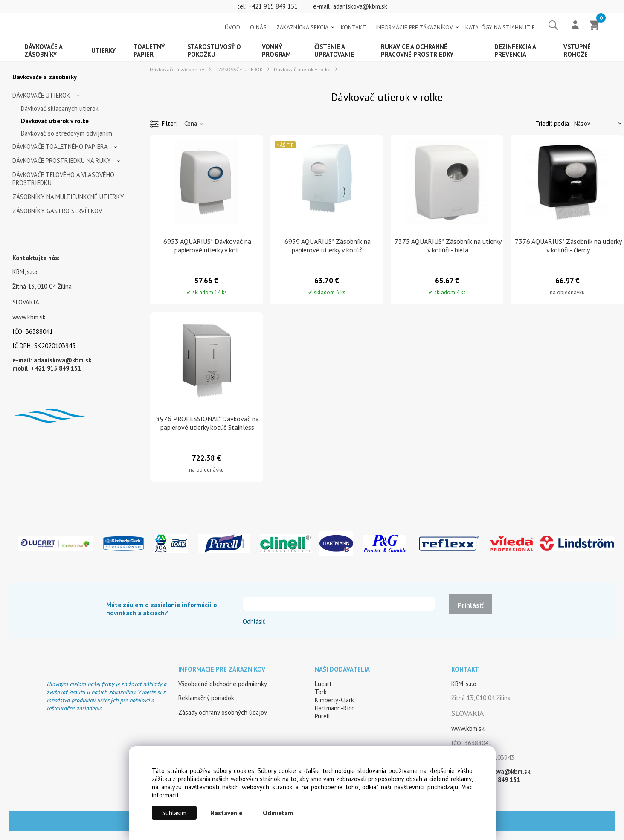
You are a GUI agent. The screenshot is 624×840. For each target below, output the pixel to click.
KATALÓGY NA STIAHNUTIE (500, 27)
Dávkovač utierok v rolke (55, 121)
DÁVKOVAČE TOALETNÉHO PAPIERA (60, 146)
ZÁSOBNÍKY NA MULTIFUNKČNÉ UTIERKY (68, 197)
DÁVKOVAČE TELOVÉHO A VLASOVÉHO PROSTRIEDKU (63, 179)
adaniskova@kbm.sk (360, 6)
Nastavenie (226, 813)
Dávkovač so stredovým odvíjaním (67, 133)
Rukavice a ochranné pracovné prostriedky (417, 51)
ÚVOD (232, 27)
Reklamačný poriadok (206, 698)
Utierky (103, 51)
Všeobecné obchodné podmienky (223, 684)
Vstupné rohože (577, 51)
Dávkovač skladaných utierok (60, 109)
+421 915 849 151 (273, 6)
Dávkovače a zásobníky (44, 51)
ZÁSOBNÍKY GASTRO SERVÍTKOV (57, 211)
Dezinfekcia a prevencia (515, 51)
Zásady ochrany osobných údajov (223, 712)
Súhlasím (174, 813)
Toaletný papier (149, 51)
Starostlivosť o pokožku (214, 51)
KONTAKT (353, 27)
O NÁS (258, 27)
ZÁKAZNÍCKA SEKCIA (302, 27)
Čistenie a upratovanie (334, 51)
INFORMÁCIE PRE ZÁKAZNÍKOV (414, 27)
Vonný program (276, 51)
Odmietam (278, 813)
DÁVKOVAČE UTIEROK (41, 95)
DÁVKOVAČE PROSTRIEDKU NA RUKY (62, 161)
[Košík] (595, 26)
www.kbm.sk (29, 317)
